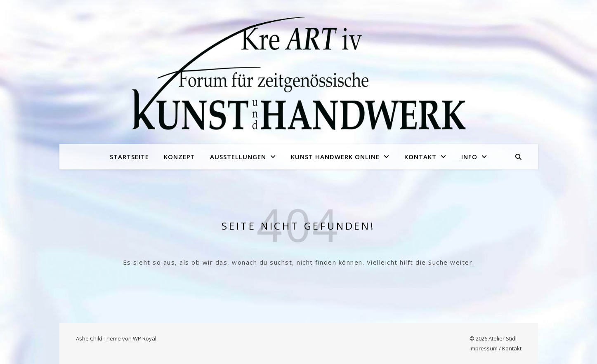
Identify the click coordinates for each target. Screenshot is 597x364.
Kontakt (420, 157)
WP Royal (145, 338)
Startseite (129, 157)
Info (469, 157)
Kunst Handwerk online (335, 157)
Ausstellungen (238, 157)
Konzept (179, 157)
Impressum (484, 348)
